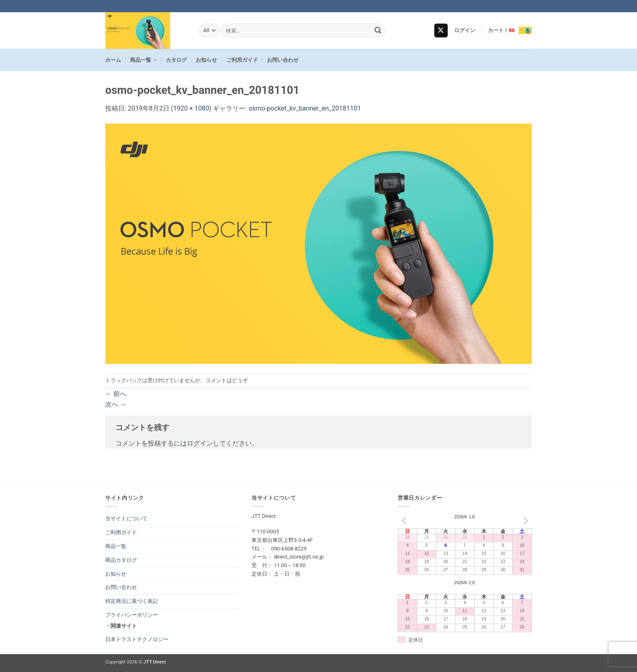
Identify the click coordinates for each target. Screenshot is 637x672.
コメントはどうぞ (227, 380)
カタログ (176, 60)
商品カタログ (121, 560)
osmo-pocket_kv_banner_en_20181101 (305, 108)
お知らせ (206, 60)
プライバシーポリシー (132, 615)
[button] (465, 30)
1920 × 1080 (191, 108)
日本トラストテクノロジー (137, 639)
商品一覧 (143, 60)
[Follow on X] (441, 30)
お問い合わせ (283, 60)
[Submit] (378, 30)
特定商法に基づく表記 (132, 601)
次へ (116, 404)
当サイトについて (126, 519)
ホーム (113, 60)
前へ (116, 394)
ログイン (200, 443)
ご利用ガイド (242, 60)
